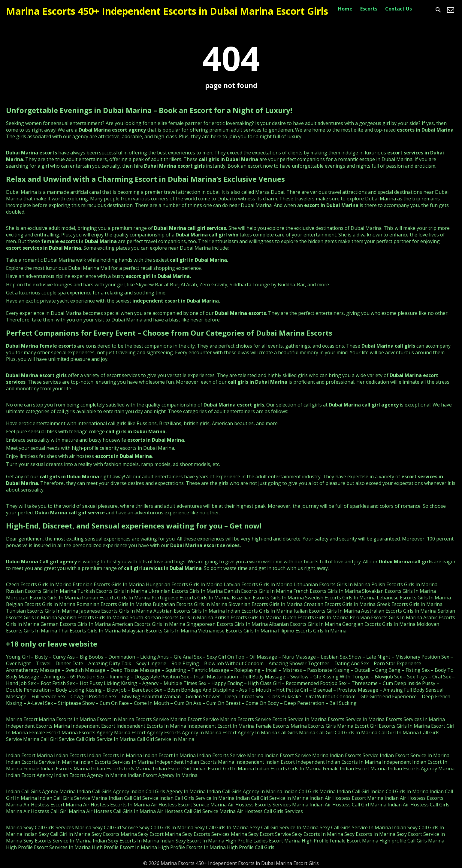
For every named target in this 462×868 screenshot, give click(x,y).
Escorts (369, 9)
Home (345, 9)
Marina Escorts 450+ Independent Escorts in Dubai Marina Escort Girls (167, 11)
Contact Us (399, 9)
